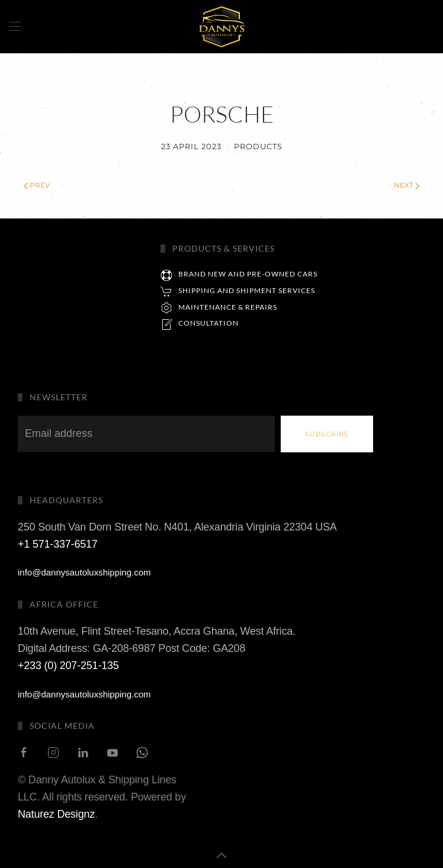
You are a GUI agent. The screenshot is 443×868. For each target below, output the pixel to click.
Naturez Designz (56, 796)
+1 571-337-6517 (58, 526)
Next (407, 185)
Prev (37, 185)
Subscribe (327, 434)
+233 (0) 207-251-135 (68, 648)
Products (258, 146)
